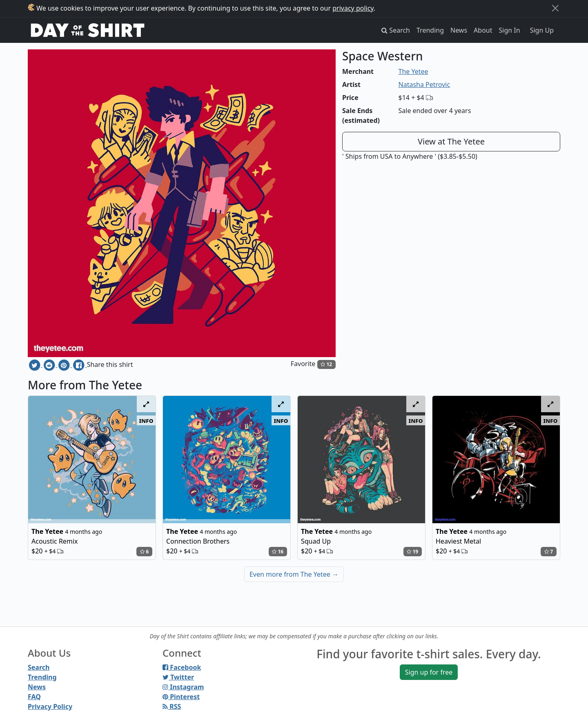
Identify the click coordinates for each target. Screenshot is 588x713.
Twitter (178, 677)
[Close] (555, 8)
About (483, 30)
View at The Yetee (451, 141)
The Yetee (413, 71)
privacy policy (353, 8)
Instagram (183, 687)
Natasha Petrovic (424, 84)
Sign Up (542, 30)
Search (39, 667)
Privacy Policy (50, 706)
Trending (430, 30)
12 (326, 364)
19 (412, 552)
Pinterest (181, 697)
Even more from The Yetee (294, 574)
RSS (172, 706)
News (459, 30)
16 (278, 552)
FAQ (34, 697)
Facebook (182, 667)
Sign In (510, 30)
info (146, 420)
